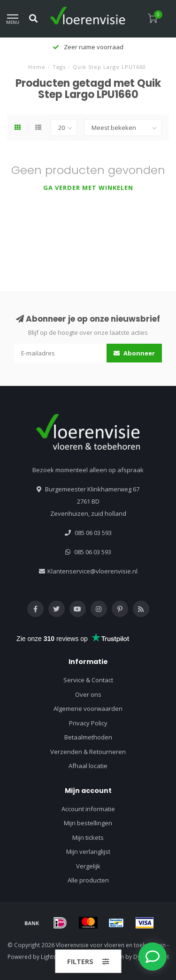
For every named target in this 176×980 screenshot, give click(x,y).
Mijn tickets (88, 837)
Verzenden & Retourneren (88, 752)
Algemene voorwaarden (88, 709)
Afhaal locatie (88, 766)
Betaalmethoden (88, 737)
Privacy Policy (88, 723)
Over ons (88, 694)
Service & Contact (88, 680)
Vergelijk (88, 866)
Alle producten (88, 880)
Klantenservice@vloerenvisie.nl (92, 571)
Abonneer (134, 353)
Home (37, 67)
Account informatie (88, 809)
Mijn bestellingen (88, 823)
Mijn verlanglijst (88, 852)
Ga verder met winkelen (88, 188)
